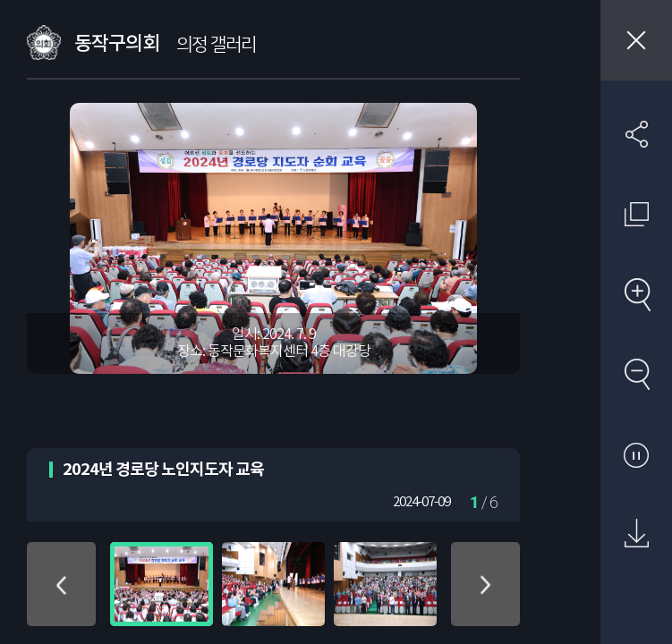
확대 (636, 294)
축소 (636, 374)
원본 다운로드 (636, 534)
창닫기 (636, 40)
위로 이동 (61, 584)
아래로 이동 (485, 584)
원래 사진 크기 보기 (636, 214)
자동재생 (636, 454)
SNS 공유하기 (636, 134)
